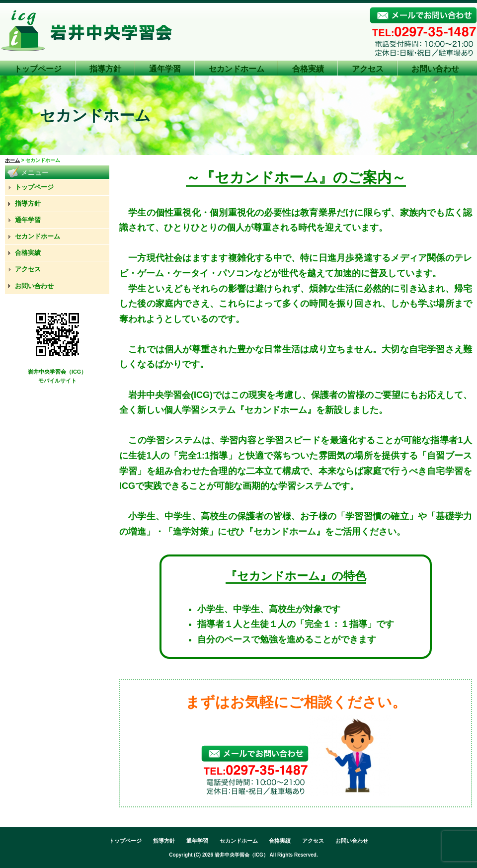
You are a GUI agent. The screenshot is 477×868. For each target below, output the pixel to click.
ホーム (12, 160)
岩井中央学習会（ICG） (241, 855)
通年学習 (165, 69)
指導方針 (105, 69)
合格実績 (308, 69)
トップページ (38, 69)
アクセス (368, 69)
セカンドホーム (237, 69)
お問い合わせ (435, 69)
